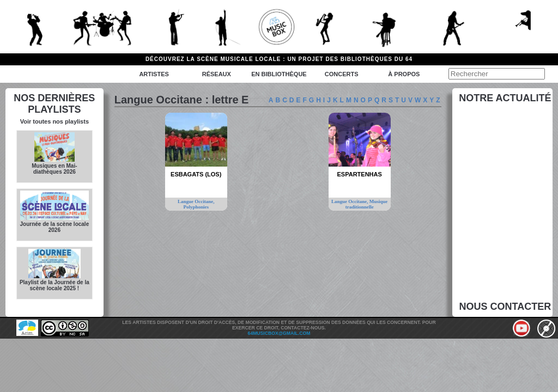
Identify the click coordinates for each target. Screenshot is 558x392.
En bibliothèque (279, 74)
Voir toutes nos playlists (54, 121)
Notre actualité (505, 98)
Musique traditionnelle (367, 204)
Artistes (154, 74)
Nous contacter (505, 307)
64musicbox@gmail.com (279, 333)
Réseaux (217, 74)
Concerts (342, 74)
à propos (404, 74)
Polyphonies (196, 207)
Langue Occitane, (196, 201)
